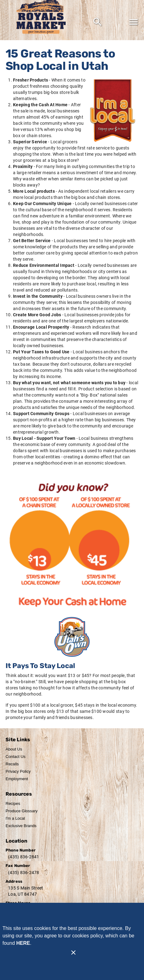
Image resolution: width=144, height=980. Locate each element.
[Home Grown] (72, 637)
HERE (23, 943)
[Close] (73, 953)
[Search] (98, 22)
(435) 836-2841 (24, 857)
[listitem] (14, 749)
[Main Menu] (133, 22)
